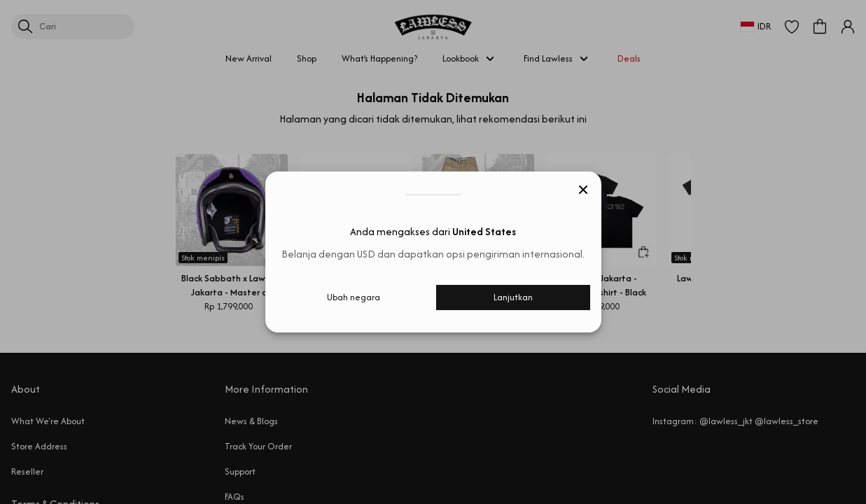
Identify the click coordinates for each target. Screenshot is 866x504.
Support (240, 471)
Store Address (39, 446)
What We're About (48, 421)
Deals (629, 58)
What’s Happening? (379, 58)
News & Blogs (251, 421)
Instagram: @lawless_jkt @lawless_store (735, 421)
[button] (792, 27)
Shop (307, 58)
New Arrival (249, 58)
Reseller (27, 471)
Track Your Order (258, 446)
